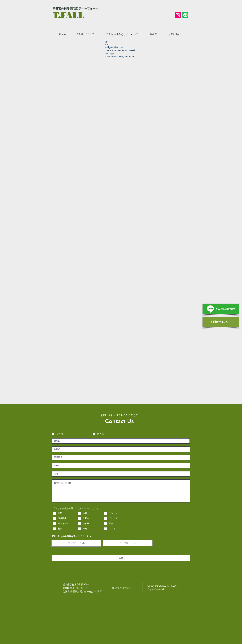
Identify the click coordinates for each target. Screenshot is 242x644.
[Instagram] (178, 15)
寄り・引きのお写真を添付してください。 (72, 536)
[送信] (121, 558)
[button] (76, 543)
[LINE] (185, 15)
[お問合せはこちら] (221, 322)
